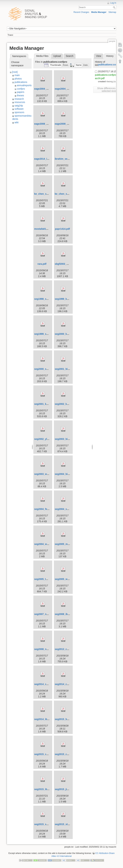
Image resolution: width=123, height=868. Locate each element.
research (19, 99)
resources (20, 102)
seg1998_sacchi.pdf (46, 299)
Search (115, 7)
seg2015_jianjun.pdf (66, 789)
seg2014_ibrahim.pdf (46, 719)
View (99, 56)
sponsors (19, 112)
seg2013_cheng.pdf (66, 649)
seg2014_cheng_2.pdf (67, 684)
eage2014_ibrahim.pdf (47, 159)
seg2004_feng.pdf (44, 509)
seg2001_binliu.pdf (66, 369)
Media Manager (99, 12)
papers (21, 92)
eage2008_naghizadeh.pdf (49, 124)
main (17, 75)
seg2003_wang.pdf (45, 474)
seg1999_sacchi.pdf (46, 334)
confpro (21, 89)
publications (21, 82)
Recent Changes (81, 12)
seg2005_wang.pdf (65, 579)
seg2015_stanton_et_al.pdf (70, 824)
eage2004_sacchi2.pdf (67, 89)
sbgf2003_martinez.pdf (68, 264)
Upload (57, 56)
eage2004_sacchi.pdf (46, 89)
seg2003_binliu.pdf (66, 439)
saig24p (19, 106)
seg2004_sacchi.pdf (66, 509)
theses (20, 95)
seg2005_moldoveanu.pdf (69, 544)
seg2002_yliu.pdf (44, 439)
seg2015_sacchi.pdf (46, 824)
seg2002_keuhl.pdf (65, 404)
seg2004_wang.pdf (45, 544)
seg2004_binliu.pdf (66, 474)
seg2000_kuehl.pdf (65, 334)
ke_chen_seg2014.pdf (67, 194)
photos (18, 79)
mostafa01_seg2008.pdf (48, 229)
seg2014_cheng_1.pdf (47, 684)
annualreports (24, 85)
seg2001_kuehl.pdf (45, 404)
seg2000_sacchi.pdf (46, 369)
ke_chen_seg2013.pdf (47, 194)
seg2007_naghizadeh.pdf (48, 614)
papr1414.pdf (62, 229)
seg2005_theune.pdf (46, 579)
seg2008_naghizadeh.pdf (48, 649)
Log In (113, 3)
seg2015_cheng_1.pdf (47, 754)
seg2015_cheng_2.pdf (67, 754)
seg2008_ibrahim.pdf (67, 614)
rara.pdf (42, 264)
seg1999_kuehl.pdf (65, 299)
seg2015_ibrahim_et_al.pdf (50, 789)
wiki (17, 122)
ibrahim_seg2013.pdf (67, 159)
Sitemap (112, 12)
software (19, 109)
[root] (15, 72)
